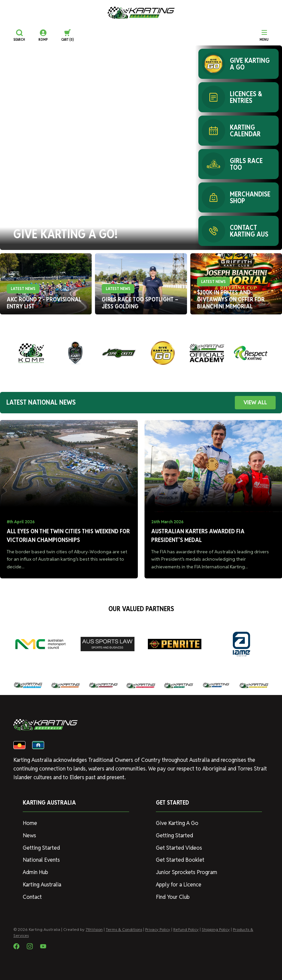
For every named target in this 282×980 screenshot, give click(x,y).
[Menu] (264, 35)
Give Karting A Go (177, 823)
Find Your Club (173, 897)
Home (30, 823)
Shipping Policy (216, 929)
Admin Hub (35, 872)
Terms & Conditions (124, 929)
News (29, 835)
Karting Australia (42, 885)
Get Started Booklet (180, 860)
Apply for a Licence (179, 885)
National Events (41, 860)
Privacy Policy (158, 929)
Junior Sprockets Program (186, 872)
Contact (32, 897)
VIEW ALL (255, 402)
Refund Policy (186, 929)
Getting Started (41, 848)
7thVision (94, 929)
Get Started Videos (179, 848)
